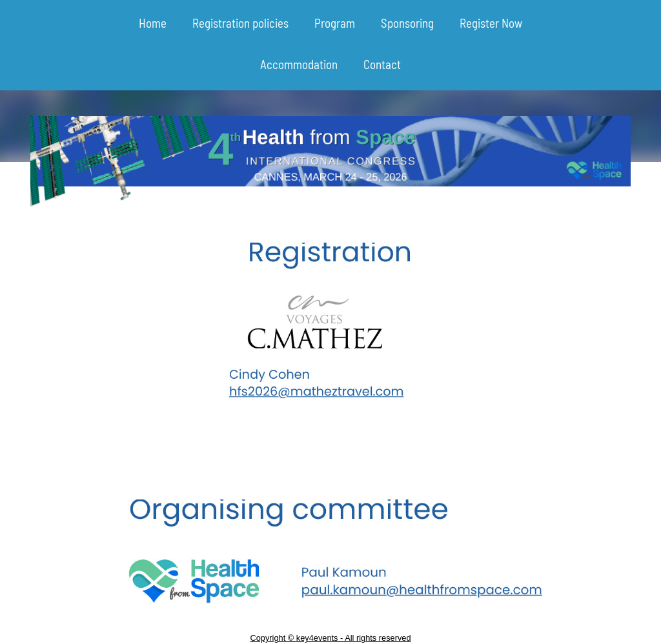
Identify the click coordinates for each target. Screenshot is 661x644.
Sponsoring (407, 23)
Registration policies (240, 23)
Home (153, 23)
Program (335, 23)
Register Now (491, 23)
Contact (382, 64)
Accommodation (299, 64)
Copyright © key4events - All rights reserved (330, 638)
